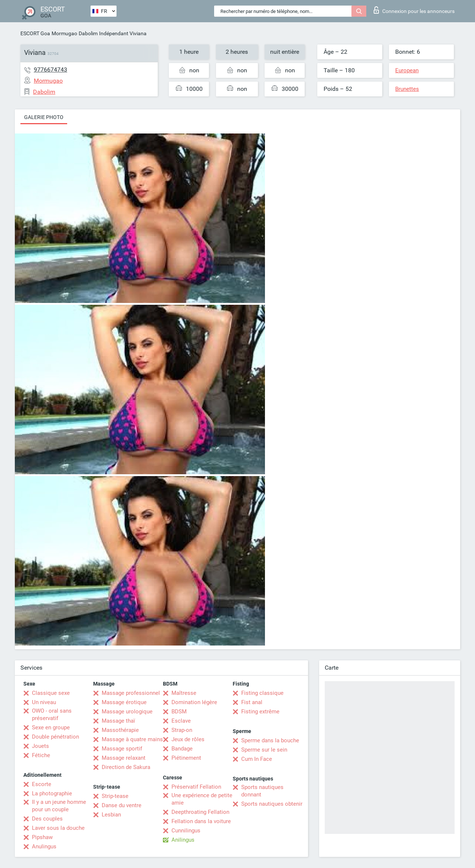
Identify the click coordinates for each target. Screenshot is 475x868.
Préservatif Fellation (196, 787)
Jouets (40, 746)
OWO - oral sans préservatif (52, 714)
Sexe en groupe (51, 727)
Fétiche (41, 755)
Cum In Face (257, 759)
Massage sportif (122, 749)
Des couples (47, 819)
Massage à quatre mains (132, 739)
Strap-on (182, 730)
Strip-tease (115, 796)
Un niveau (44, 702)
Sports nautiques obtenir (272, 804)
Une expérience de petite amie (202, 799)
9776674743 (50, 70)
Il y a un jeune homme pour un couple (59, 806)
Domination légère (194, 702)
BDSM (179, 712)
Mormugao (64, 33)
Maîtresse (184, 693)
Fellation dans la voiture (201, 821)
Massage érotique (124, 702)
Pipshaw (42, 837)
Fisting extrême (260, 712)
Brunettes (407, 89)
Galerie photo (44, 117)
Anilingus (183, 840)
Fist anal (252, 702)
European (407, 70)
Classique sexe (51, 693)
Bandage (182, 749)
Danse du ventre (122, 805)
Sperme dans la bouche (270, 740)
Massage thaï (118, 721)
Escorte (42, 784)
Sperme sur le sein (264, 750)
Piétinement (186, 758)
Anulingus (44, 846)
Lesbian (111, 815)
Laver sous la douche (58, 828)
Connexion (414, 10)
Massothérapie (120, 730)
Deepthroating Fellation (200, 812)
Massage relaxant (124, 758)
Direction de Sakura (126, 767)
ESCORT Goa (35, 33)
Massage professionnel (131, 693)
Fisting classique (262, 693)
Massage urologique (127, 712)
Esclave (181, 721)
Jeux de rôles (188, 739)
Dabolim (88, 33)
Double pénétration (55, 737)
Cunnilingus (186, 831)
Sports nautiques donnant (262, 791)
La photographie (52, 793)
